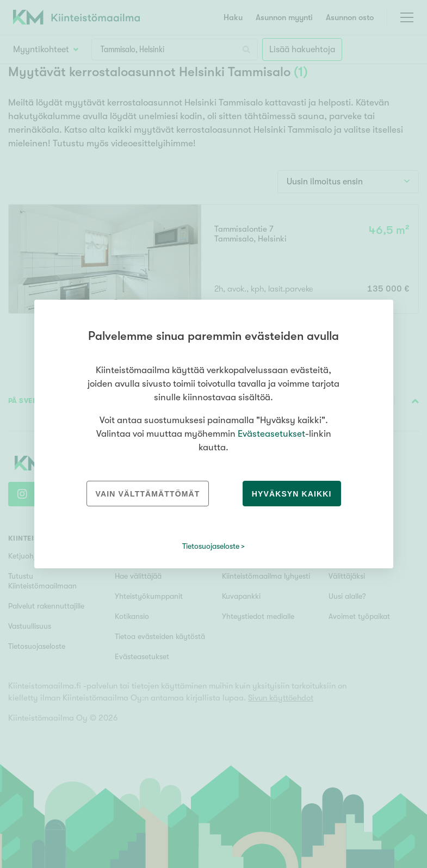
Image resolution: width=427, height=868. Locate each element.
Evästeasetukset (271, 434)
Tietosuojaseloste (211, 546)
